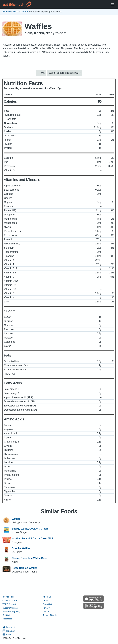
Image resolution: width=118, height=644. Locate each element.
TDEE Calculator (10, 604)
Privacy (46, 608)
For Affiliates (48, 604)
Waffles (24, 12)
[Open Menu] (113, 4)
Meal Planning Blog (11, 611)
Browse (7, 12)
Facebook (9, 627)
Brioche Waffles (21, 548)
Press (45, 600)
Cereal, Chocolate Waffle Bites (30, 558)
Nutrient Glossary (10, 608)
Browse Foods (9, 597)
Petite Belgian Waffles (25, 568)
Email (7, 634)
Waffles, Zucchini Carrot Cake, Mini (32, 539)
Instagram (9, 631)
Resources (7, 619)
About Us (47, 597)
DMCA (46, 611)
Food (16, 12)
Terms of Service (50, 615)
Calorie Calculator (11, 600)
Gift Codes (7, 615)
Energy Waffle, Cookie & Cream (30, 529)
